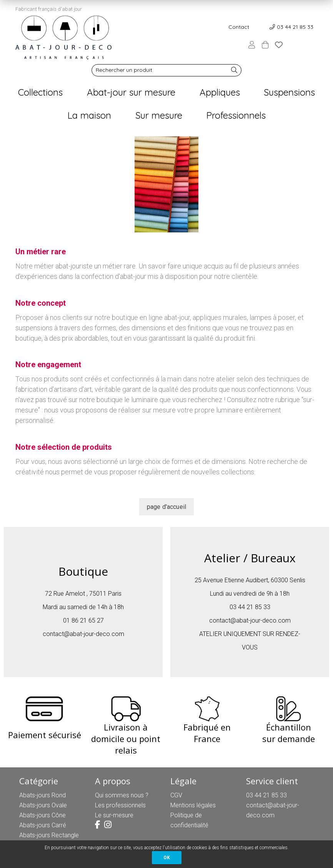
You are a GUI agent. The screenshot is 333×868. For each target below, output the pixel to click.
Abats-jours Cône (42, 815)
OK (167, 858)
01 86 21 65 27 (83, 620)
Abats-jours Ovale (43, 805)
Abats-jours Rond (42, 795)
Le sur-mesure (114, 815)
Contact (239, 27)
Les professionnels (120, 805)
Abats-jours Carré (43, 825)
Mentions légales (193, 805)
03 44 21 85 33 (295, 27)
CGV (176, 795)
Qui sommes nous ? (122, 795)
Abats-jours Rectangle (49, 835)
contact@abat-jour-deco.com (83, 634)
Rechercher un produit (124, 70)
